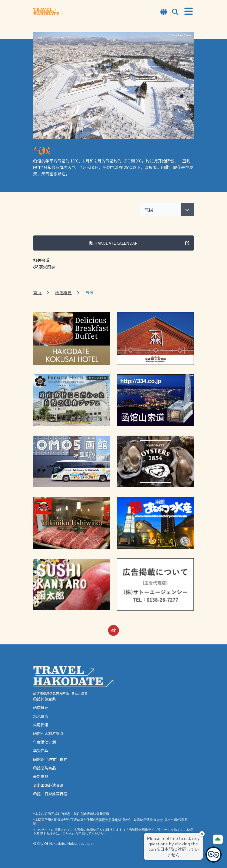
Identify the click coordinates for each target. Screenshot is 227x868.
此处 (160, 820)
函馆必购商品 (44, 768)
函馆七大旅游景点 (48, 733)
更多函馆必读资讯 (48, 785)
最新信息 (41, 776)
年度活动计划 (44, 742)
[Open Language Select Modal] (164, 12)
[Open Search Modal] (175, 12)
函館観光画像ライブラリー (148, 830)
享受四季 (44, 267)
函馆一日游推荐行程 (50, 794)
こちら (67, 833)
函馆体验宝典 (44, 699)
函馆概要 (64, 292)
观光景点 (41, 716)
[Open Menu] (189, 11)
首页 (38, 292)
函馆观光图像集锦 (108, 820)
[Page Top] (218, 839)
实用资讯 (41, 725)
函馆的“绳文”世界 (50, 759)
